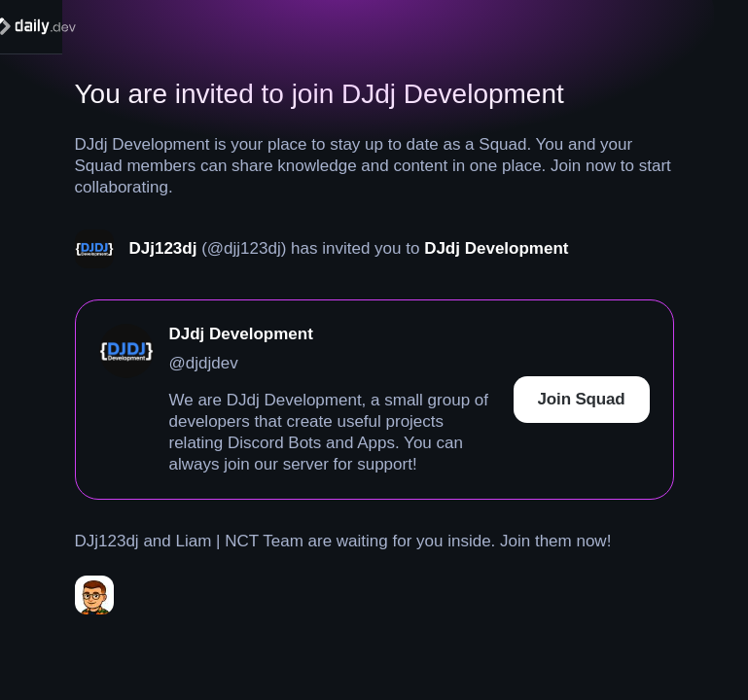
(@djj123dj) (244, 248)
